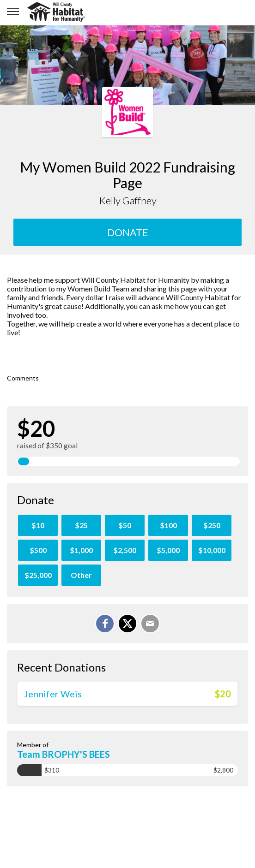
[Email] (150, 624)
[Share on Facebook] (105, 624)
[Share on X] (127, 624)
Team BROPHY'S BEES (64, 754)
